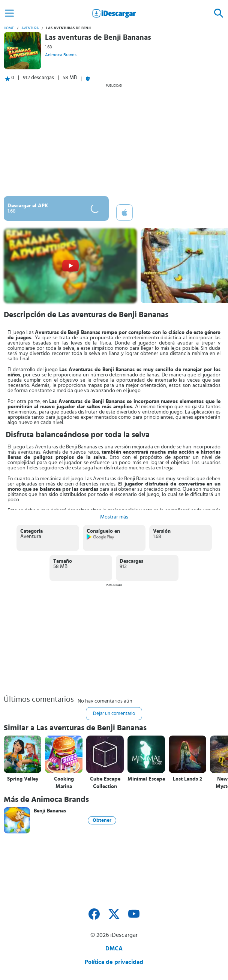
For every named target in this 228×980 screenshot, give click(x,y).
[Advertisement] (114, 140)
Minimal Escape (146, 779)
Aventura (30, 28)
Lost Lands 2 (187, 779)
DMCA (114, 949)
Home (9, 28)
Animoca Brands (61, 55)
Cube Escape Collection (105, 783)
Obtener (102, 820)
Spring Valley (23, 779)
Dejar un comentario (114, 714)
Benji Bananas (50, 811)
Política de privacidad (114, 962)
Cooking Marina (64, 783)
